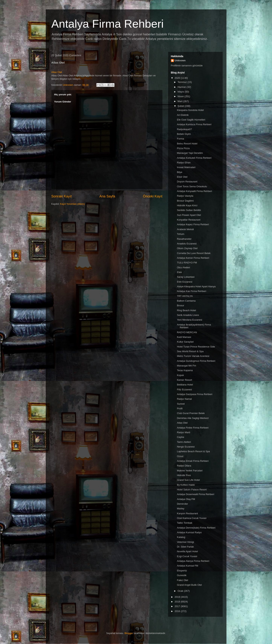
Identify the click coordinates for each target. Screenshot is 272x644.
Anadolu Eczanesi (187, 244)
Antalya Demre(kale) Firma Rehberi (196, 528)
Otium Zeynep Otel (187, 248)
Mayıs (181, 92)
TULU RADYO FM (187, 263)
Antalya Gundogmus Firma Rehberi (196, 361)
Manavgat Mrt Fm (187, 366)
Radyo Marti (184, 432)
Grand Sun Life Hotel (188, 480)
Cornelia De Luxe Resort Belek (194, 253)
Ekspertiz (182, 571)
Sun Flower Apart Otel (189, 215)
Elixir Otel (182, 177)
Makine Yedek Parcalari (190, 471)
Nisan (181, 96)
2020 (178, 78)
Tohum (181, 234)
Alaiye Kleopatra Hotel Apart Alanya (196, 286)
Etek (179, 272)
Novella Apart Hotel (187, 551)
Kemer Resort (184, 380)
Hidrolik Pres (184, 475)
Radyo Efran (184, 163)
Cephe (181, 437)
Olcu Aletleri (183, 267)
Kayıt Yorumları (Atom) (72, 204)
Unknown (180, 60)
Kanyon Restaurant (187, 513)
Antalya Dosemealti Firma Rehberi (196, 494)
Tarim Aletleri (184, 442)
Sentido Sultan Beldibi (189, 210)
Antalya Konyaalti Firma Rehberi (194, 191)
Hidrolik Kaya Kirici (187, 205)
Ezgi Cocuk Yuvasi (187, 556)
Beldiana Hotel (185, 385)
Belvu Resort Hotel (187, 144)
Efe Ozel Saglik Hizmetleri (191, 120)
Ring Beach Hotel (186, 310)
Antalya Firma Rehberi (108, 24)
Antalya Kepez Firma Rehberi (193, 224)
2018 (178, 602)
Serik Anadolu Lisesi (188, 315)
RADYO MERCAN (187, 332)
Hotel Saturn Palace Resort (192, 490)
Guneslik (182, 575)
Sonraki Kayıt (62, 196)
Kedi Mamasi (184, 337)
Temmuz (182, 82)
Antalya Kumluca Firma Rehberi (194, 124)
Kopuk (180, 375)
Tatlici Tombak (185, 523)
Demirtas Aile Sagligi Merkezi (193, 418)
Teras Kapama (185, 370)
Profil (180, 408)
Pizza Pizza (183, 148)
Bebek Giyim (184, 134)
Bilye (180, 172)
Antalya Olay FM (186, 499)
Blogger (129, 633)
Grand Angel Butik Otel (189, 585)
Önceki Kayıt (153, 196)
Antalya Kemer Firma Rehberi (193, 258)
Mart (180, 101)
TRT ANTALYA (185, 296)
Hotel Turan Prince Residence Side (196, 347)
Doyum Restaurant (187, 182)
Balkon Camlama (186, 301)
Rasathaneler (184, 239)
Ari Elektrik (183, 115)
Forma (181, 139)
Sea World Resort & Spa (190, 351)
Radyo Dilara (184, 466)
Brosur (181, 305)
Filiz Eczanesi (184, 390)
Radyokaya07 (184, 129)
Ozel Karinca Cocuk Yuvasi (192, 518)
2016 (178, 611)
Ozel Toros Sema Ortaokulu (192, 186)
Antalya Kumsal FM (188, 566)
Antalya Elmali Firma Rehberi (193, 461)
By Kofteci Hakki (186, 485)
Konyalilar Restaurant (189, 220)
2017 (178, 606)
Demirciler (182, 504)
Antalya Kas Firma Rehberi (192, 291)
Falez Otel (182, 580)
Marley (181, 509)
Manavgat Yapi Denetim (190, 153)
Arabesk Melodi (185, 229)
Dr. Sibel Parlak (185, 547)
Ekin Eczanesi (185, 282)
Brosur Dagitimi (185, 201)
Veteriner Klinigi (185, 542)
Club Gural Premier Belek (191, 413)
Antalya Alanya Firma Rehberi (193, 561)
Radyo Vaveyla (185, 196)
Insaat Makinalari (186, 167)
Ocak (181, 591)
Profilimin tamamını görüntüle (187, 66)
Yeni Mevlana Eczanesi (190, 320)
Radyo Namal (184, 399)
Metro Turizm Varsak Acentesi (193, 356)
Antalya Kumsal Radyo (189, 532)
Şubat (181, 106)
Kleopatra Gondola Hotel (190, 110)
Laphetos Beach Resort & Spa (193, 451)
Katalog (181, 537)
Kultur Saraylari (185, 342)
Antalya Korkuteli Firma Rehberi (194, 158)
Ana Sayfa (107, 196)
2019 (178, 597)
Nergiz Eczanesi (186, 447)
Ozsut (180, 456)
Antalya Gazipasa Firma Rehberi (195, 394)
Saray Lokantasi (186, 277)
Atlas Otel (57, 72)
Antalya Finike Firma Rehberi (193, 428)
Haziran (182, 87)
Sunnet (181, 404)
